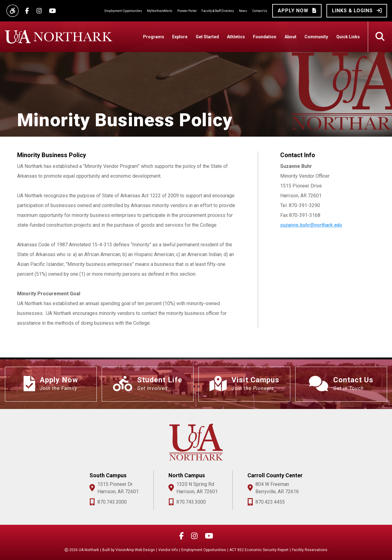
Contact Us (260, 11)
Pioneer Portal (187, 11)
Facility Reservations (310, 550)
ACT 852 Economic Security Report (259, 550)
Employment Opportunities (123, 11)
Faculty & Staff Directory (218, 11)
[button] (297, 11)
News (243, 11)
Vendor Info (168, 550)
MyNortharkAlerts (160, 11)
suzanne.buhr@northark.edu (311, 225)
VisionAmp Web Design (135, 550)
